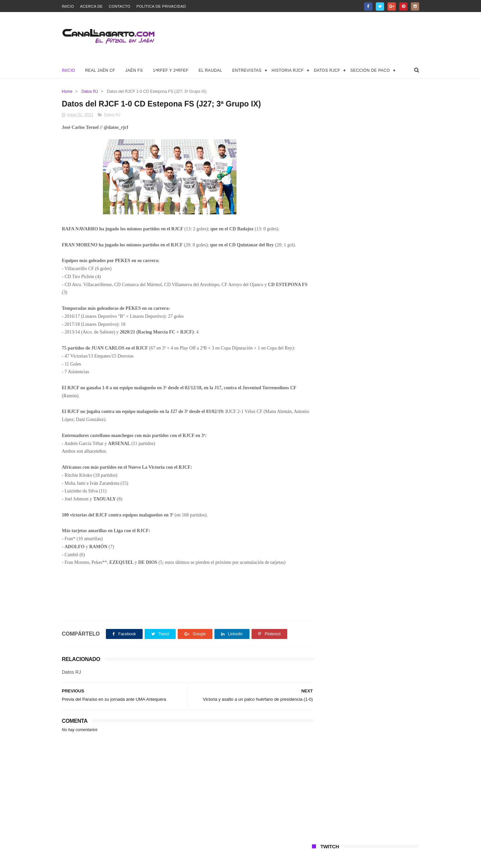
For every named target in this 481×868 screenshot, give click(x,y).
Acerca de (92, 6)
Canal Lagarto (178, 860)
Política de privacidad (161, 6)
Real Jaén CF (100, 70)
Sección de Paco (370, 70)
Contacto (120, 6)
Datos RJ (90, 91)
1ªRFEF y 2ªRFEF (171, 70)
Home (67, 91)
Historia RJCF (288, 70)
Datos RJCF (327, 70)
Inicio (68, 6)
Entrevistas (247, 70)
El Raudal (210, 70)
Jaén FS (134, 70)
